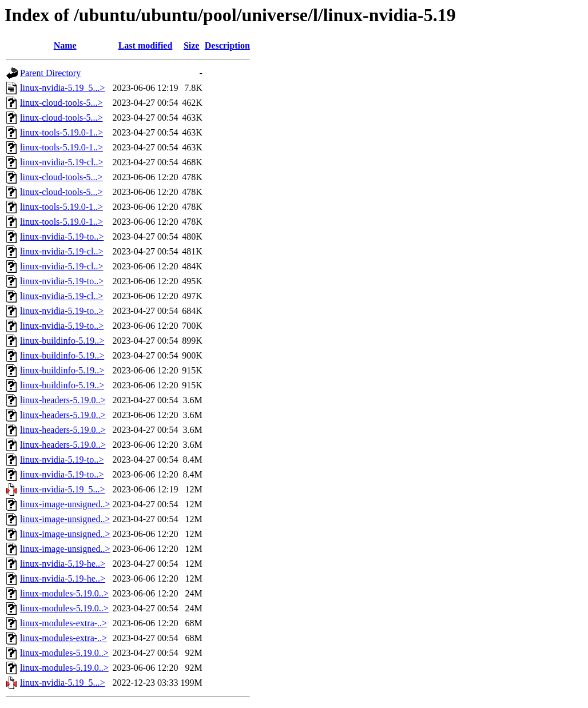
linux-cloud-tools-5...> (61, 103)
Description (227, 45)
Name (65, 45)
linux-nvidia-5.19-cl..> (61, 162)
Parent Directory (50, 73)
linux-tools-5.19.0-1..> (61, 132)
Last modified (146, 45)
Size (192, 45)
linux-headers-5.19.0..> (63, 400)
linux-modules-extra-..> (63, 623)
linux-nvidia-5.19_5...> (63, 88)
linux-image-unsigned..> (65, 504)
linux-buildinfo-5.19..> (62, 341)
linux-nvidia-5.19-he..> (63, 564)
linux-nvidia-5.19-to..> (62, 236)
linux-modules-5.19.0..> (64, 593)
